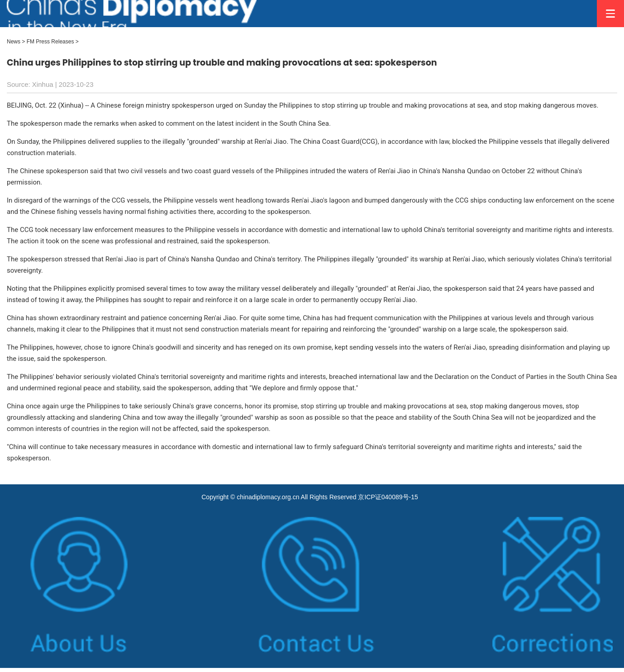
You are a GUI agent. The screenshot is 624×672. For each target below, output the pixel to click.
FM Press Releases (50, 42)
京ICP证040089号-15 (388, 497)
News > (16, 42)
